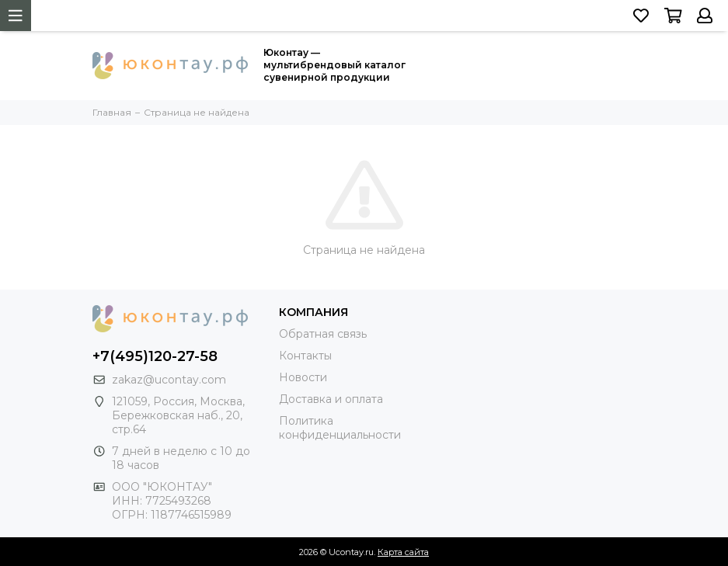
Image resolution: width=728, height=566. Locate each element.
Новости (303, 377)
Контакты (305, 356)
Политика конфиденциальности (340, 428)
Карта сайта (403, 552)
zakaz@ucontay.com (169, 380)
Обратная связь (323, 334)
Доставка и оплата (331, 399)
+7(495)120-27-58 (155, 356)
